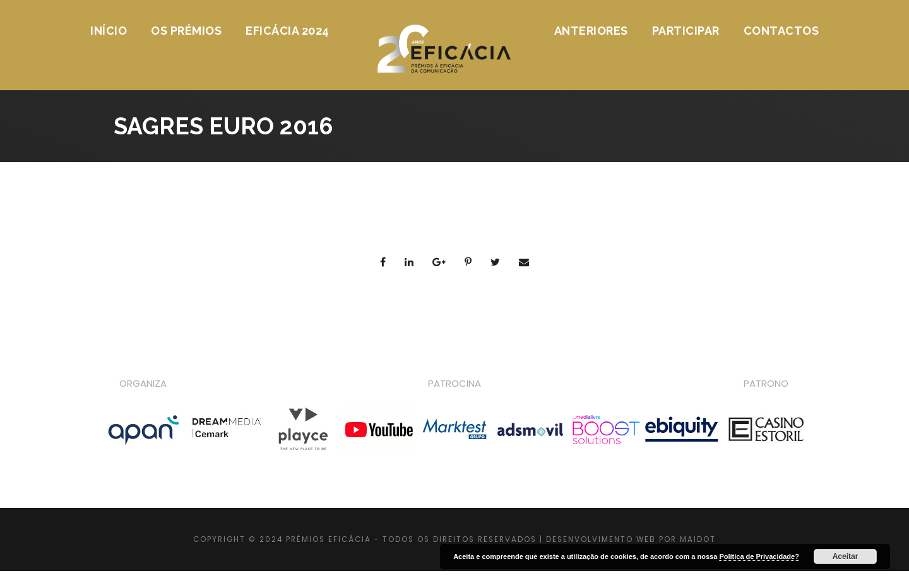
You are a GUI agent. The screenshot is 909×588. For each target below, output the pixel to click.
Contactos (781, 31)
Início (109, 31)
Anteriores (591, 31)
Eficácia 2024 (288, 31)
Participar (686, 31)
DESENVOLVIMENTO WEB (601, 539)
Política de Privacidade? (759, 556)
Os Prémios (186, 31)
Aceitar (846, 556)
